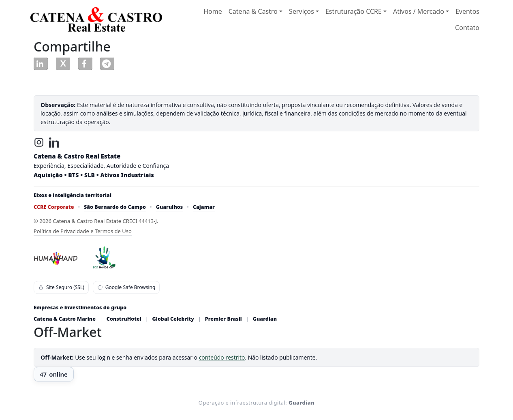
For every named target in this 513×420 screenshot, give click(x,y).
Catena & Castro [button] (253, 11)
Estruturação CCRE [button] (354, 11)
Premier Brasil (223, 319)
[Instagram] (39, 142)
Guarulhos (170, 207)
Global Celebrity (173, 319)
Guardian (265, 319)
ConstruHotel (124, 319)
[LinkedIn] (54, 142)
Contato (467, 28)
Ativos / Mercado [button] (419, 11)
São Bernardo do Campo (115, 207)
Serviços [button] (301, 11)
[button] (41, 64)
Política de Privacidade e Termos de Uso (83, 231)
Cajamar (204, 207)
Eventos (467, 11)
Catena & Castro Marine (65, 319)
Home (213, 11)
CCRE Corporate (54, 207)
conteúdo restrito (222, 357)
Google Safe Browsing (126, 287)
